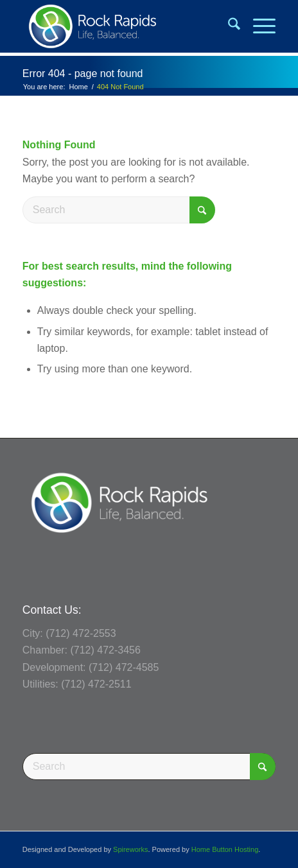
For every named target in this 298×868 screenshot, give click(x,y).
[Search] (228, 26)
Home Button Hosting (225, 849)
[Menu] (258, 26)
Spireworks (130, 849)
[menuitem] (228, 26)
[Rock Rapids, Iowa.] (124, 26)
